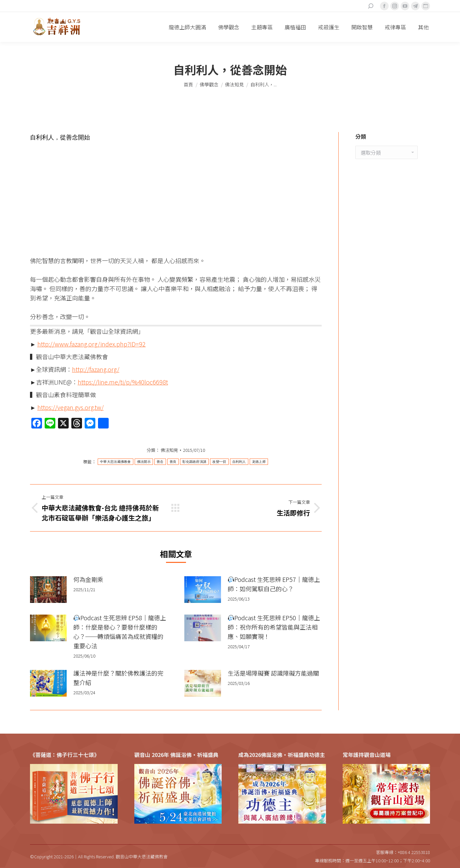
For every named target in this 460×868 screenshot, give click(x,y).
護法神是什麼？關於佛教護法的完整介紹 (118, 678)
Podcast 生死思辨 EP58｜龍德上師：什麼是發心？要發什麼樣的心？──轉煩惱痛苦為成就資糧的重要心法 (120, 632)
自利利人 (239, 462)
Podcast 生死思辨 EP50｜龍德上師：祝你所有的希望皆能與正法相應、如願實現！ (274, 627)
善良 (173, 462)
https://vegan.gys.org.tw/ (70, 407)
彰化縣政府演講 (194, 462)
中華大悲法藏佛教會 (115, 462)
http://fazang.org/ (96, 369)
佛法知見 (169, 450)
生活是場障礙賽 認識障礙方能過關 (273, 673)
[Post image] (48, 590)
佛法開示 (144, 462)
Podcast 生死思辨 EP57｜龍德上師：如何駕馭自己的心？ (274, 584)
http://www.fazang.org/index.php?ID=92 (91, 344)
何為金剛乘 (88, 579)
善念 (160, 462)
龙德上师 (259, 462)
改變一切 (219, 462)
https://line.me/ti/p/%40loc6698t (123, 382)
